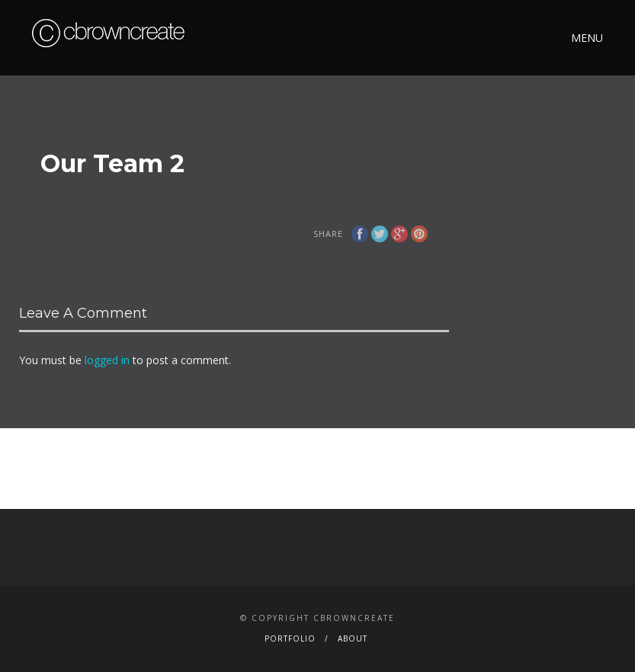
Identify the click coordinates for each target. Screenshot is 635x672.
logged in (107, 360)
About (353, 638)
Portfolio (290, 638)
